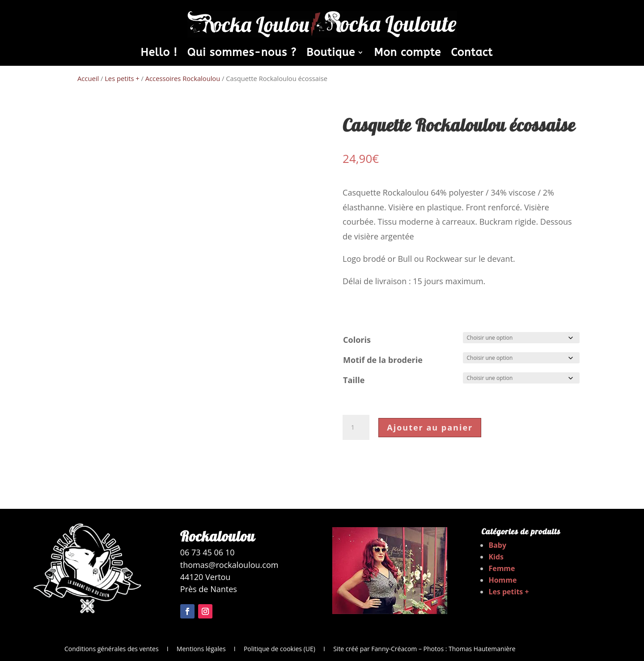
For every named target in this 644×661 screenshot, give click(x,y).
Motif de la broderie (383, 360)
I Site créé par (343, 649)
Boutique (331, 54)
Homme (502, 580)
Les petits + (122, 78)
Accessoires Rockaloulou (183, 78)
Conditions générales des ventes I (121, 649)
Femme (502, 568)
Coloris (357, 340)
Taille (354, 380)
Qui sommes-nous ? (242, 54)
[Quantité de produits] (356, 427)
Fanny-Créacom (394, 649)
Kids (496, 557)
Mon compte (407, 54)
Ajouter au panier (430, 427)
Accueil (88, 78)
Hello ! (159, 54)
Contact (472, 54)
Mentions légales (201, 649)
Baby (497, 545)
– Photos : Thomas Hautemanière (466, 649)
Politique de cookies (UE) (280, 649)
